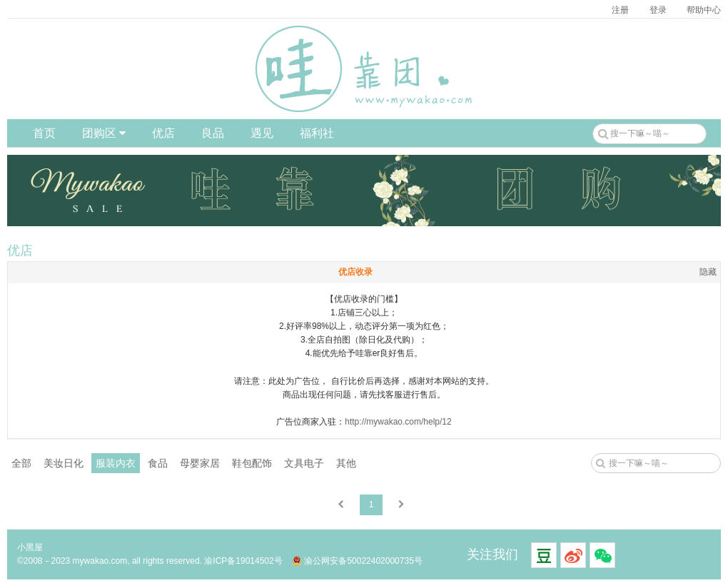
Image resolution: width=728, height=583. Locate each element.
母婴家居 (200, 463)
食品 (158, 463)
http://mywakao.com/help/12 (398, 422)
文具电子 (304, 463)
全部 (21, 463)
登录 (658, 10)
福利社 (317, 133)
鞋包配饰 (252, 463)
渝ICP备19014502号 (243, 561)
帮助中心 (704, 10)
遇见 (262, 133)
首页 (44, 133)
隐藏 (708, 272)
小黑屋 (30, 547)
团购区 (104, 133)
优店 (163, 133)
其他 (346, 463)
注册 (620, 10)
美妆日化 (64, 463)
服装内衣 (116, 463)
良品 (213, 133)
